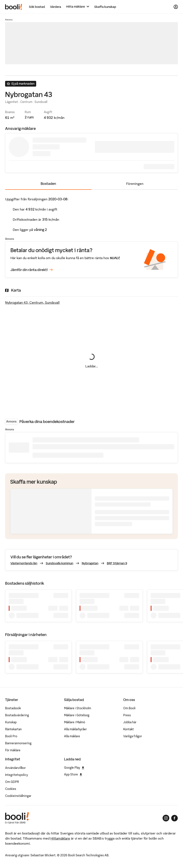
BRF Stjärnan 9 (117, 563)
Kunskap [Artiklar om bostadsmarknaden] (11, 722)
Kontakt (129, 729)
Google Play (74, 768)
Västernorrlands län (24, 563)
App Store (73, 774)
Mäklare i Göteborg (77, 715)
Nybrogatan (90, 563)
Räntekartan (13, 729)
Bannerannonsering (18, 743)
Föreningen (135, 184)
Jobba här (130, 722)
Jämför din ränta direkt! (32, 270)
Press (127, 715)
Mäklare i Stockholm (78, 708)
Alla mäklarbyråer (75, 729)
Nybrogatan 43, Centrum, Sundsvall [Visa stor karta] (32, 302)
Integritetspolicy (16, 775)
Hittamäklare (60, 838)
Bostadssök (13, 708)
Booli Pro (11, 736)
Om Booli (129, 708)
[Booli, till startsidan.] (14, 7)
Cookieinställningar (18, 796)
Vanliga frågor (133, 736)
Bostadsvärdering (17, 715)
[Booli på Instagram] (166, 818)
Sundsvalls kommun (59, 563)
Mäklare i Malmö (75, 722)
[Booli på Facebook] (174, 818)
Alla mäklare (72, 736)
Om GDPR (12, 782)
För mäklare (13, 750)
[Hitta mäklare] (78, 7)
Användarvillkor (15, 768)
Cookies (11, 789)
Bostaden (48, 184)
